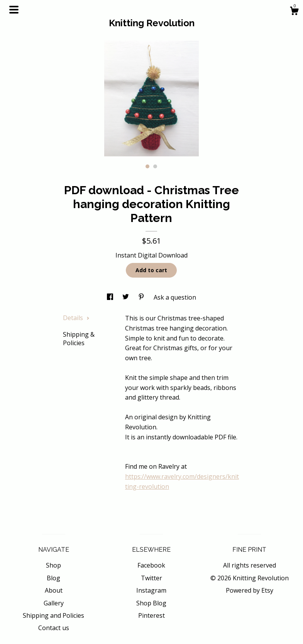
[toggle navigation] (14, 10)
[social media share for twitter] (126, 297)
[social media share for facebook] (111, 297)
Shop (53, 565)
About (54, 590)
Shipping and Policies (53, 615)
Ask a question (175, 297)
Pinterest (151, 615)
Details (76, 318)
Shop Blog (151, 603)
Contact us (54, 628)
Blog (53, 578)
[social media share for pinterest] (142, 297)
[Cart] (294, 12)
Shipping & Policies (79, 339)
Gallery (54, 603)
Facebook (151, 565)
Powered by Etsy (250, 590)
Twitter (151, 578)
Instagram (151, 590)
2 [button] (155, 166)
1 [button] (147, 166)
